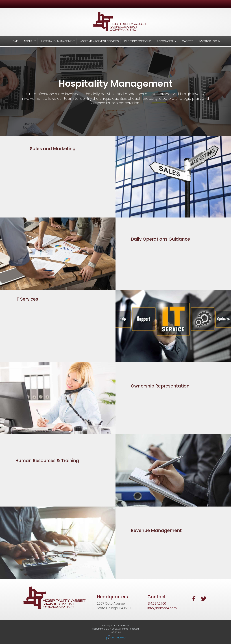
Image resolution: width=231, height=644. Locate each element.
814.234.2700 (157, 604)
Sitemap (124, 625)
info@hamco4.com (162, 608)
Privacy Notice (110, 625)
